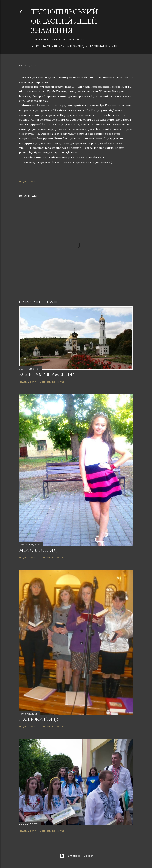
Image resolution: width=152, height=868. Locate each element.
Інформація (98, 46)
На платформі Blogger (76, 856)
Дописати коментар (52, 382)
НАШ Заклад (75, 46)
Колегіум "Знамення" (47, 374)
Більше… (118, 46)
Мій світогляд (38, 550)
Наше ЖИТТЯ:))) (39, 719)
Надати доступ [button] (28, 182)
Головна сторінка (47, 46)
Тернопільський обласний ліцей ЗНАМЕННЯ (64, 21)
